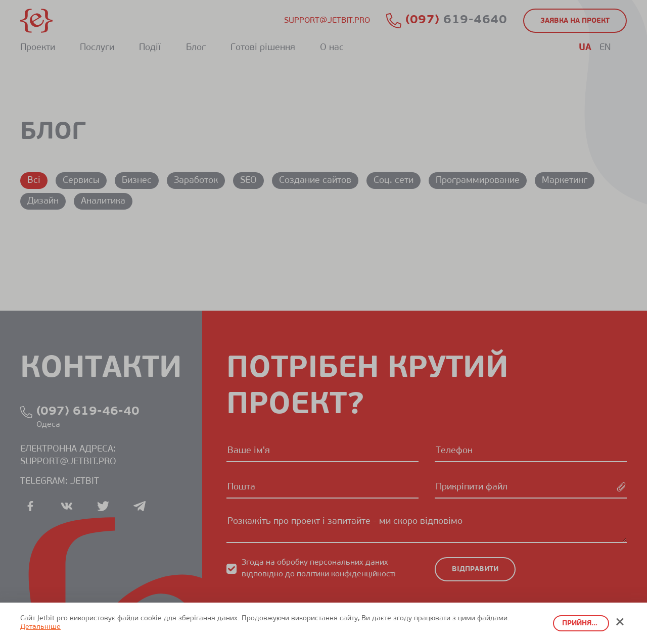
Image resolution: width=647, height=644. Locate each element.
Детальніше (40, 627)
